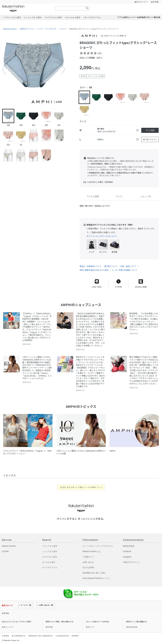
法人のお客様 (88, 567)
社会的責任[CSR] (62, 636)
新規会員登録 (129, 546)
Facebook (127, 551)
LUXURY (5, 551)
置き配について (111, 266)
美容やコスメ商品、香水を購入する (59, 622)
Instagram (127, 557)
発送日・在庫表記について (90, 266)
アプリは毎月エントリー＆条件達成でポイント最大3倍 (139, 17)
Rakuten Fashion (26, 8)
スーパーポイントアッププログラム (98, 546)
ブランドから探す (50, 546)
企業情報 (5, 636)
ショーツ (63, 29)
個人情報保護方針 (19, 636)
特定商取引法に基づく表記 (94, 573)
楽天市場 (155, 2)
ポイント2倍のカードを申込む (98, 622)
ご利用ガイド (88, 557)
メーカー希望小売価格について (124, 270)
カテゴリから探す (50, 557)
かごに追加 (150, 130)
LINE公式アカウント (132, 562)
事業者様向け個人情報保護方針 (41, 636)
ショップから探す (50, 551)
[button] (4, 69)
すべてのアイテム (50, 567)
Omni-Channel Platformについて (96, 578)
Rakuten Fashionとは (92, 551)
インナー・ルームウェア (47, 29)
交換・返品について (128, 266)
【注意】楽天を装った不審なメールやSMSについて (81, 487)
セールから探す (49, 562)
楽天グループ (140, 2)
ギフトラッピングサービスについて (102, 236)
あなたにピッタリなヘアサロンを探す (17, 622)
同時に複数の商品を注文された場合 (94, 270)
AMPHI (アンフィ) (27, 29)
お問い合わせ (88, 562)
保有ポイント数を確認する (137, 622)
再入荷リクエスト (150, 139)
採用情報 (75, 636)
